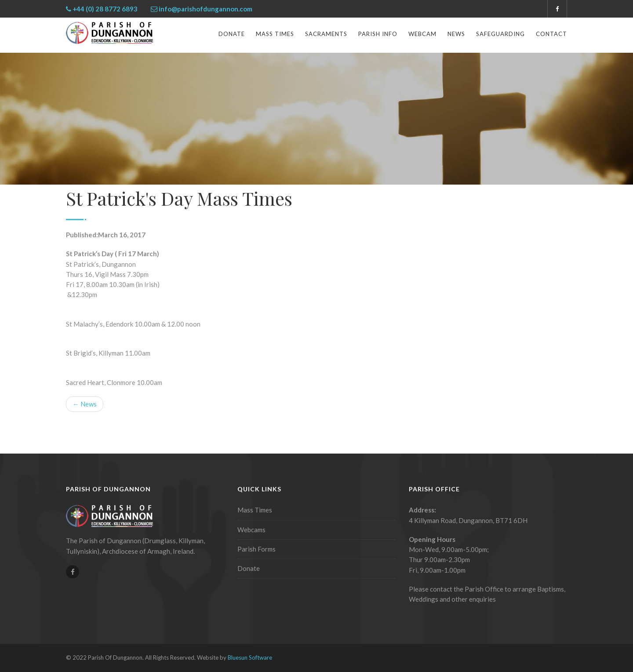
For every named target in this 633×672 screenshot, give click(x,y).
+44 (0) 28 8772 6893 (105, 9)
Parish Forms (256, 549)
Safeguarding (500, 34)
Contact (551, 34)
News (456, 34)
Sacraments (326, 34)
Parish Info (378, 34)
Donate (232, 34)
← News (85, 404)
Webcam (422, 34)
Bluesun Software (250, 657)
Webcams (251, 530)
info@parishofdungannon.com (206, 9)
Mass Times (275, 34)
